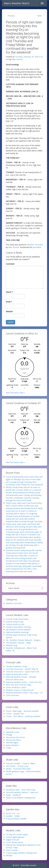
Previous (11, 16)
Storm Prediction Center (16, 687)
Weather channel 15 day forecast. (20, 690)
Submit (11, 322)
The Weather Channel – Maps (18, 643)
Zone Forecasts (13, 695)
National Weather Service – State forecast (24, 682)
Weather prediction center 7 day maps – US (24, 693)
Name (9, 292)
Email (9, 302)
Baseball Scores (13, 732)
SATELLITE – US (13, 813)
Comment (10, 264)
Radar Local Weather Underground (21, 798)
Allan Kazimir (17, 59)
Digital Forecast (13, 840)
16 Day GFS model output (17, 834)
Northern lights (12, 743)
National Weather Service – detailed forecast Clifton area (21, 678)
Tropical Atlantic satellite (16, 819)
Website (9, 311)
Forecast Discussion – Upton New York (22, 672)
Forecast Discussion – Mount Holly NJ (22, 669)
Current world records (15, 624)
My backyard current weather (18, 630)
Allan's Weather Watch (17, 3)
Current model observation (17, 619)
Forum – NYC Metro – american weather (23, 716)
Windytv (9, 855)
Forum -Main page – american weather (22, 711)
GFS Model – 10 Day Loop (17, 766)
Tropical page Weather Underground (21, 853)
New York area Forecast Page (19, 685)
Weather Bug (11, 645)
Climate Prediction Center (17, 666)
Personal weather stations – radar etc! (22, 792)
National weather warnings (17, 632)
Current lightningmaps (15, 837)
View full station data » (15, 393)
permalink (37, 247)
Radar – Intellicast (13, 795)
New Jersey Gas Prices (15, 737)
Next (39, 16)
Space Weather (12, 745)
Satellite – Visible (13, 816)
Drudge (9, 735)
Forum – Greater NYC (15, 714)
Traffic (9, 748)
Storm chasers (12, 850)
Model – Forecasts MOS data (18, 769)
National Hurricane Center (17, 674)
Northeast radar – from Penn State (21, 790)
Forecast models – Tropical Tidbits (21, 763)
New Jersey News (13, 740)
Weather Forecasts (35, 245)
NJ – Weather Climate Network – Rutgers (23, 640)
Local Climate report (15, 842)
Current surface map (15, 622)
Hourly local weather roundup (18, 627)
